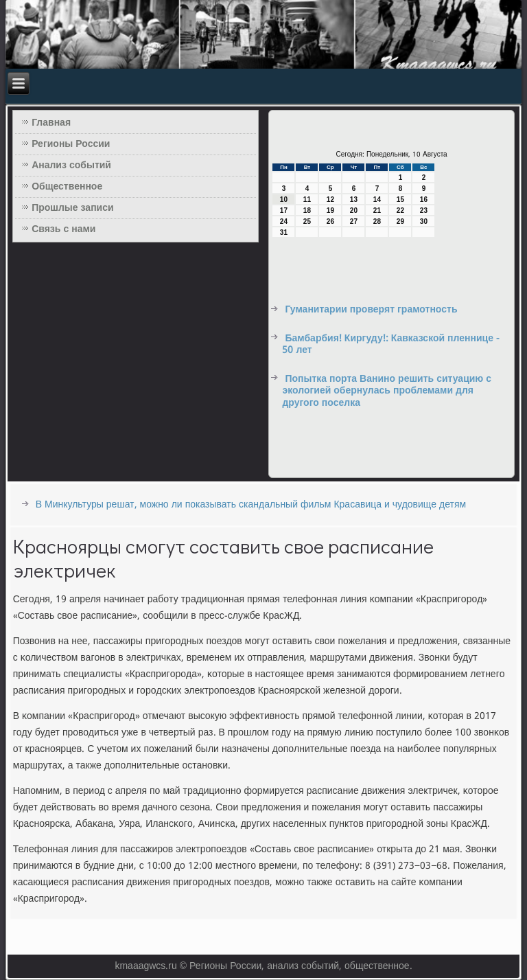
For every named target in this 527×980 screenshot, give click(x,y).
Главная (51, 123)
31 (284, 232)
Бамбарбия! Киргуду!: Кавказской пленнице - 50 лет (391, 345)
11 (307, 200)
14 (377, 200)
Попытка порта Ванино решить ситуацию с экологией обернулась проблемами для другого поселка (387, 391)
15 (400, 200)
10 (284, 200)
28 (377, 221)
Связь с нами (63, 229)
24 (284, 221)
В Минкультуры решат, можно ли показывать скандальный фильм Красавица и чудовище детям (251, 505)
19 (330, 210)
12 (330, 200)
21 (377, 210)
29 (400, 221)
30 (424, 221)
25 (307, 221)
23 (424, 210)
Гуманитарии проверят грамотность (371, 310)
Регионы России (71, 144)
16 (424, 200)
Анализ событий (71, 166)
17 (284, 210)
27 (354, 221)
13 (354, 200)
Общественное (67, 187)
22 (400, 210)
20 (354, 210)
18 (307, 210)
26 (330, 221)
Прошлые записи (73, 208)
